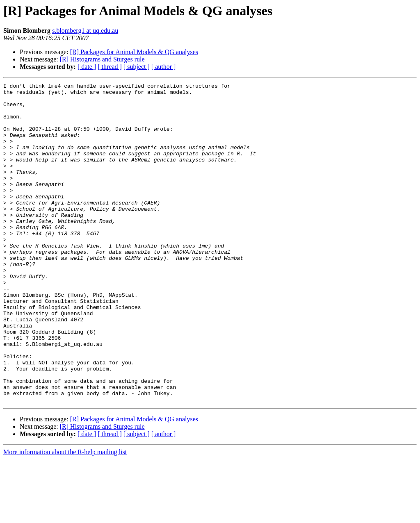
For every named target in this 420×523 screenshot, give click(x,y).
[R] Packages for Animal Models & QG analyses (134, 52)
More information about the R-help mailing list (65, 516)
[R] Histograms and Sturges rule (102, 59)
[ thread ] (110, 67)
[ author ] (164, 67)
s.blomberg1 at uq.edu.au (85, 31)
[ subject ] (137, 67)
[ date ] (87, 67)
